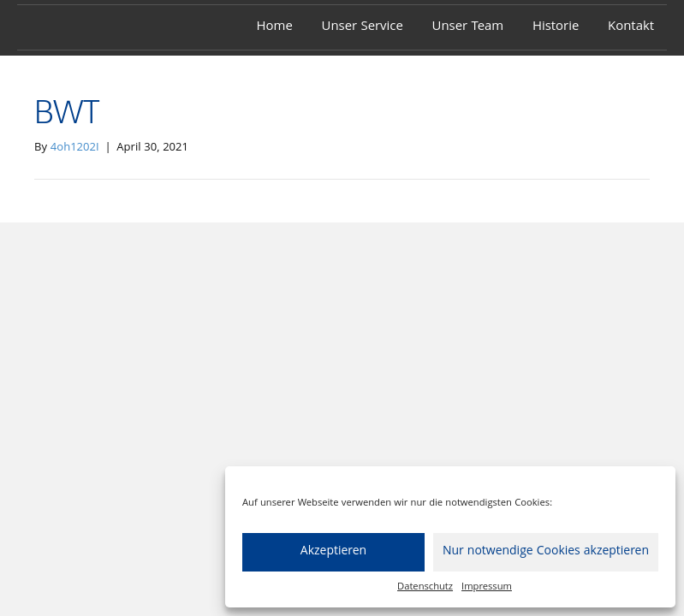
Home (275, 27)
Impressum (487, 587)
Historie (556, 27)
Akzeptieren (333, 552)
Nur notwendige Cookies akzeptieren (546, 552)
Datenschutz (425, 587)
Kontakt (631, 27)
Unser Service (363, 27)
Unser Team (468, 27)
